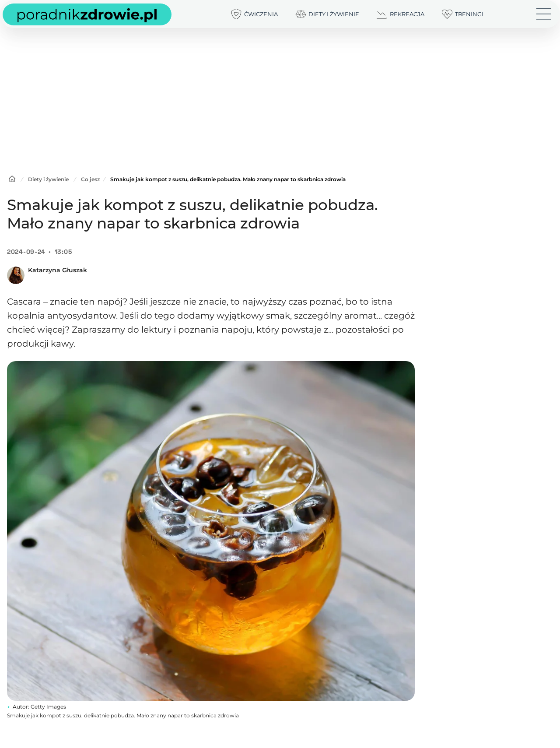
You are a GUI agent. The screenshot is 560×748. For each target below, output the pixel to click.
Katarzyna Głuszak (58, 270)
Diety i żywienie (48, 179)
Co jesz (90, 179)
